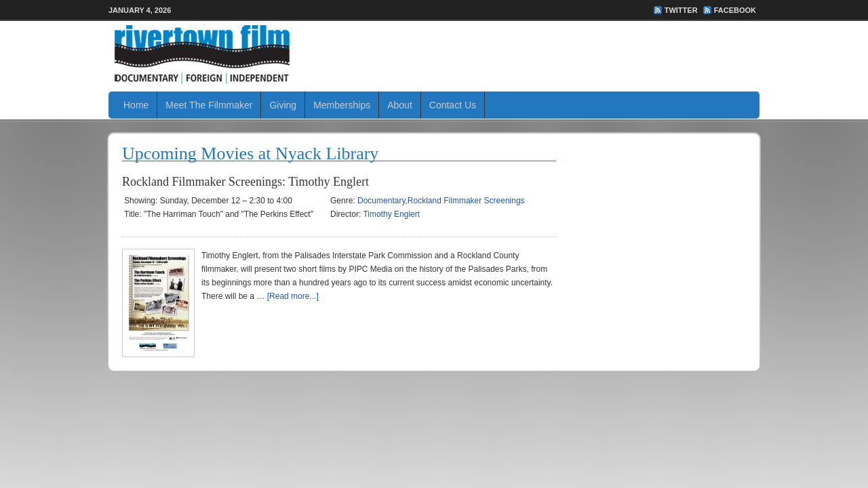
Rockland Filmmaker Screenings (466, 201)
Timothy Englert (391, 214)
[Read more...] (293, 296)
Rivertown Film (434, 54)
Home (136, 105)
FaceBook (735, 10)
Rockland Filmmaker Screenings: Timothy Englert (245, 182)
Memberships (342, 105)
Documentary (381, 201)
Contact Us (453, 105)
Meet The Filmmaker (209, 105)
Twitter (681, 10)
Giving (283, 105)
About (400, 105)
